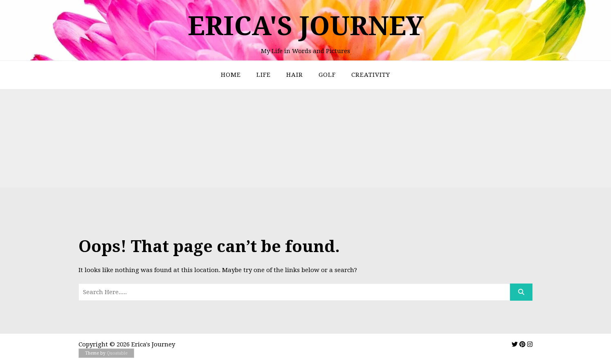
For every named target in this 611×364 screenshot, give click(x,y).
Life (264, 75)
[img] (515, 344)
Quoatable (117, 353)
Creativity (371, 75)
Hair (295, 75)
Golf (327, 75)
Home (231, 75)
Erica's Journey (306, 26)
